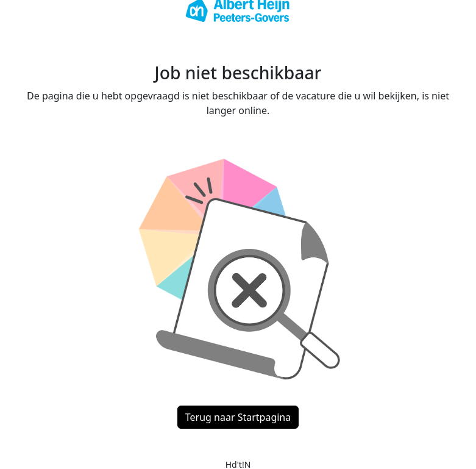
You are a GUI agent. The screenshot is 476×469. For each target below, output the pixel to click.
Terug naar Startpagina (238, 417)
